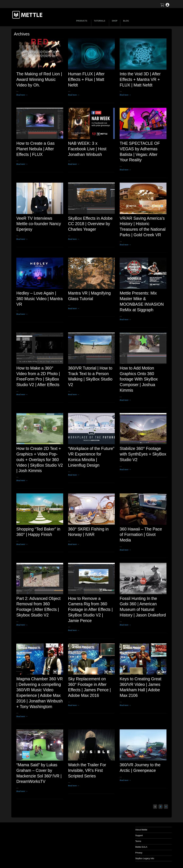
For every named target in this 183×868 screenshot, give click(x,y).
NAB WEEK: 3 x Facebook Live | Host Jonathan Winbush (87, 149)
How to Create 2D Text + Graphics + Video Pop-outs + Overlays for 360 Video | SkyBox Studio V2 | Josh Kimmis (40, 460)
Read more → (22, 95)
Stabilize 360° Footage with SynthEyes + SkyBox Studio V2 (143, 454)
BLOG (126, 21)
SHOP (115, 21)
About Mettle (141, 830)
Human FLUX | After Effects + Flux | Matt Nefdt (86, 79)
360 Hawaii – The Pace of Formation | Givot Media (141, 535)
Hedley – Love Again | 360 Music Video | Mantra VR (40, 299)
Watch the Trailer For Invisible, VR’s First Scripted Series (87, 770)
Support (139, 835)
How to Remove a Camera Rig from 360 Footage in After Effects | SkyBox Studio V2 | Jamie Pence (90, 609)
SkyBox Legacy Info (145, 858)
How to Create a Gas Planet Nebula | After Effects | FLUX (35, 149)
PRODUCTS (82, 21)
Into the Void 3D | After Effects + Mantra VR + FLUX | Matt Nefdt (140, 79)
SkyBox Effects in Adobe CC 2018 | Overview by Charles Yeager (90, 224)
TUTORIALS (100, 21)
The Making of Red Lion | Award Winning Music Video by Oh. (39, 79)
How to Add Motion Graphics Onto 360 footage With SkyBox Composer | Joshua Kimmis (139, 379)
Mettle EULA (141, 847)
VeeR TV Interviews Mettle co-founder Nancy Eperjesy (39, 224)
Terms (138, 841)
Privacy (139, 853)
